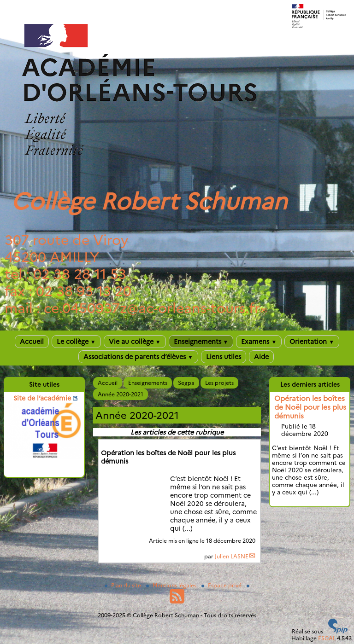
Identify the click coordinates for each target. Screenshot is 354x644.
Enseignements (201, 342)
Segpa (186, 383)
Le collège (76, 342)
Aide (261, 357)
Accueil (32, 342)
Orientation (312, 342)
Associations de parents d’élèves (138, 357)
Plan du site (124, 585)
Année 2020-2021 (121, 394)
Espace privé (222, 585)
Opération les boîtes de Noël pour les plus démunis (310, 407)
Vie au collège (135, 342)
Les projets (219, 383)
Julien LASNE (232, 556)
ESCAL (327, 638)
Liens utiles (224, 357)
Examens (259, 342)
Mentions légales (172, 585)
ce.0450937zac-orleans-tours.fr (152, 308)
